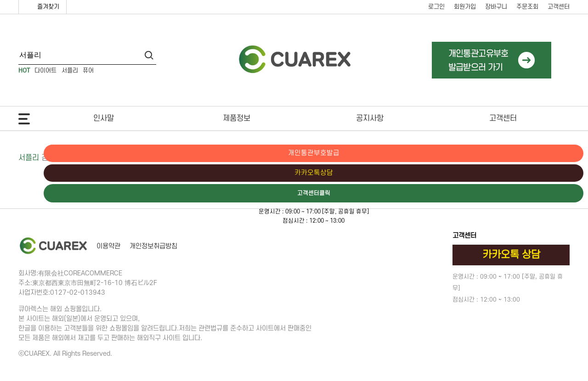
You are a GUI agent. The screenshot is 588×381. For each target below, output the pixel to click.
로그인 (436, 7)
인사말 (104, 118)
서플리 (70, 70)
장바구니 (496, 7)
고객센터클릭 (549, 194)
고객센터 (559, 7)
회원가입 (465, 7)
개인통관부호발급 (549, 153)
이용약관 (108, 246)
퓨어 (88, 70)
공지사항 (370, 118)
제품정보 (237, 118)
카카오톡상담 (549, 174)
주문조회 (527, 7)
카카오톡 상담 (511, 255)
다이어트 (45, 70)
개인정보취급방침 (153, 246)
